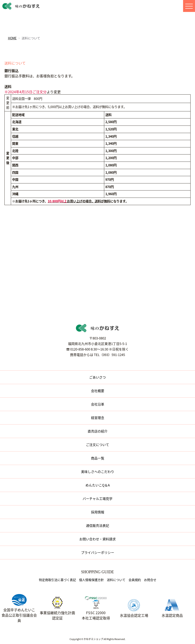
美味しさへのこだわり (98, 472)
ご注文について (97, 445)
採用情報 (98, 512)
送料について (116, 580)
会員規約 (135, 580)
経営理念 (98, 418)
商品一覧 (98, 458)
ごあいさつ (97, 377)
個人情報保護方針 (91, 580)
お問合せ (150, 580)
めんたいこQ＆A (98, 485)
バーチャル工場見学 (97, 499)
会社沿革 (98, 404)
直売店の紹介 (98, 431)
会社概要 (98, 391)
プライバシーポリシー (98, 553)
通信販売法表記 (97, 526)
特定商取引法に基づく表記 (57, 580)
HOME (12, 38)
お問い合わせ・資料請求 (97, 539)
